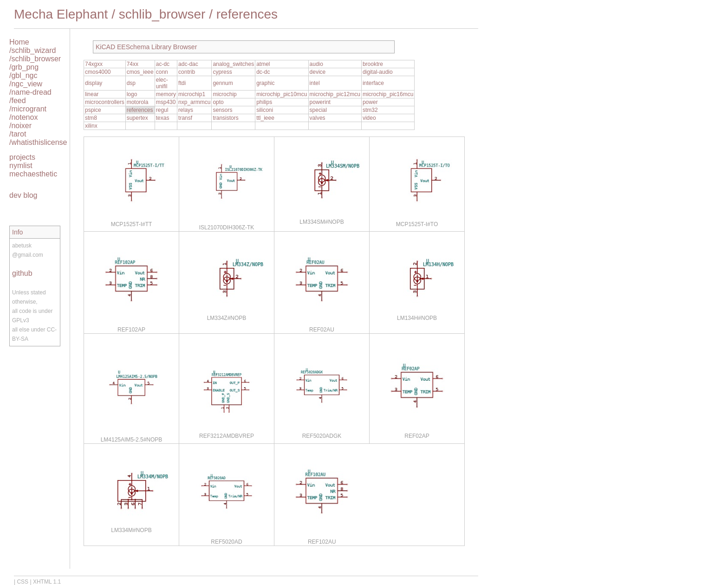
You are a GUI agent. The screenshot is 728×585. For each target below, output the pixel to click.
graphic (265, 83)
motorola (138, 102)
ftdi (182, 83)
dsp (131, 83)
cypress (222, 72)
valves (318, 118)
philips (264, 102)
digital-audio (378, 72)
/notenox (23, 117)
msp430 (166, 102)
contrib (187, 72)
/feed (18, 101)
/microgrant (28, 109)
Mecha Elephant (61, 14)
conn (162, 72)
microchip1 (192, 94)
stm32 (370, 110)
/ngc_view (26, 84)
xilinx (91, 126)
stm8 (91, 118)
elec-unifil (162, 83)
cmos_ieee (140, 72)
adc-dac (188, 64)
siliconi (265, 110)
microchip (224, 94)
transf (185, 118)
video (369, 118)
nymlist (21, 166)
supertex (137, 118)
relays (186, 110)
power (370, 102)
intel (315, 83)
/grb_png (24, 67)
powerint (320, 102)
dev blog (23, 195)
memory (166, 94)
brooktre (373, 64)
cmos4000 (98, 72)
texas (163, 118)
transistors (225, 118)
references (247, 14)
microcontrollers (105, 102)
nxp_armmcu (194, 102)
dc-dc (263, 72)
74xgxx (94, 64)
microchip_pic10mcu (282, 94)
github (22, 273)
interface (373, 83)
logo (132, 94)
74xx (133, 64)
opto (218, 102)
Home (19, 42)
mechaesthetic (33, 174)
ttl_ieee (265, 118)
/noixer (20, 126)
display (94, 83)
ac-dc (163, 64)
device (318, 72)
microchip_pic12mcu (335, 94)
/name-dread (30, 92)
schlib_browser (162, 14)
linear (92, 94)
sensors (222, 110)
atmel (263, 64)
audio (316, 64)
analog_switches (233, 64)
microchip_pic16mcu (388, 94)
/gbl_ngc (23, 75)
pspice (93, 110)
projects (22, 157)
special (318, 110)
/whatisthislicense (38, 142)
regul (162, 110)
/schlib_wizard (32, 50)
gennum (223, 83)
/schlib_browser (35, 59)
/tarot (18, 134)
